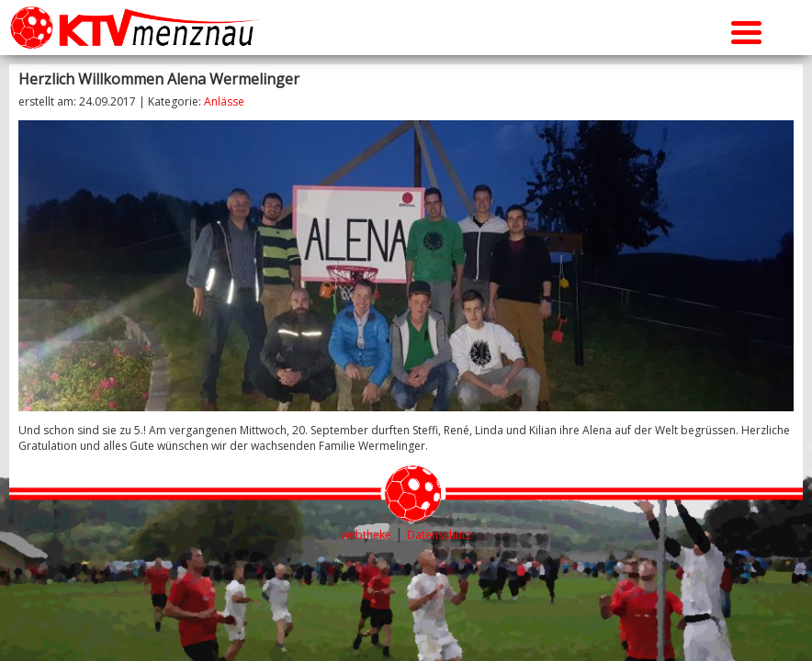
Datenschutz (439, 535)
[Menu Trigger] (746, 30)
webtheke (366, 535)
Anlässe (224, 101)
